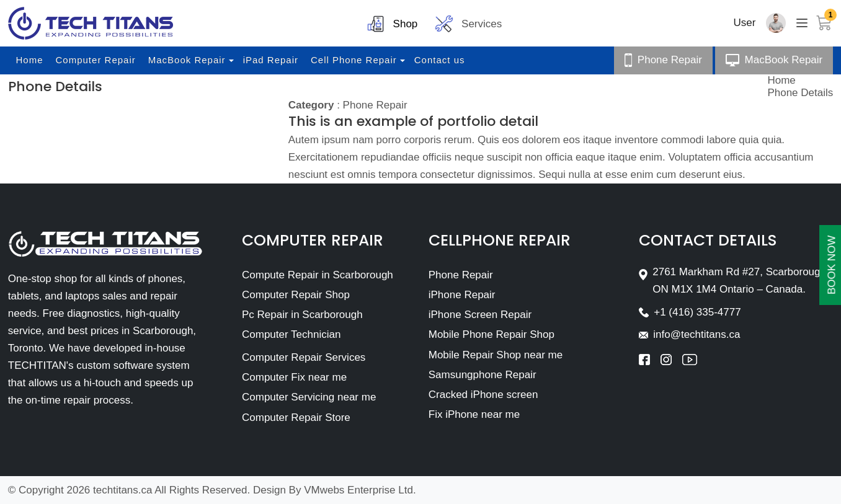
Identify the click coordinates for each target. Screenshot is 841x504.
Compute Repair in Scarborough (318, 275)
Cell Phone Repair (354, 60)
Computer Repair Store (296, 418)
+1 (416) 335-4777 (697, 312)
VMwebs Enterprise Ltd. (360, 490)
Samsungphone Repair (483, 375)
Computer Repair (96, 60)
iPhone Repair (462, 295)
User (745, 23)
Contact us (440, 60)
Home (30, 60)
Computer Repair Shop (296, 295)
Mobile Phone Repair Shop (492, 334)
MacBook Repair (187, 60)
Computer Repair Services (304, 357)
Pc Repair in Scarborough (302, 315)
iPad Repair (271, 60)
